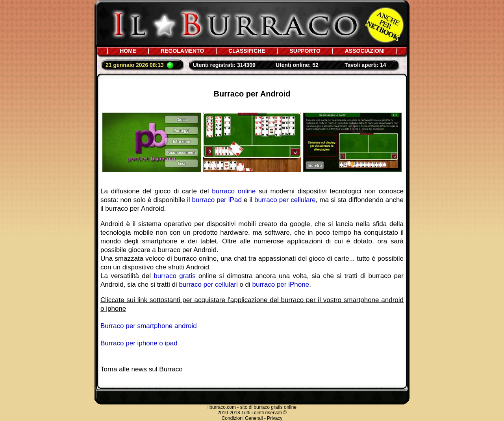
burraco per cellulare (285, 200)
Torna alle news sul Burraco (142, 369)
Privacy (275, 418)
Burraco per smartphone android (149, 326)
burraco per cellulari (208, 285)
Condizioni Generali (242, 418)
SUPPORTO (305, 51)
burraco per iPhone (281, 285)
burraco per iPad (217, 200)
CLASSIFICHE (247, 51)
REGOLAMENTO (182, 51)
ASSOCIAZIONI (365, 51)
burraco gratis (174, 276)
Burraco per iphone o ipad (139, 343)
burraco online (234, 191)
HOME (128, 51)
